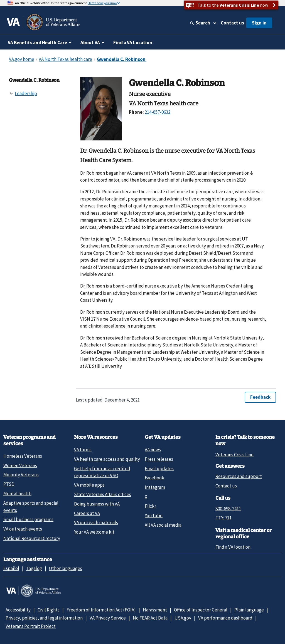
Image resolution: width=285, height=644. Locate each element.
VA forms (83, 450)
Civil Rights (49, 610)
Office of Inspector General (201, 610)
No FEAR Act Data (150, 618)
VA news (153, 450)
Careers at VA (87, 513)
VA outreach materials (96, 522)
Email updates (159, 469)
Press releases (159, 459)
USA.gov (183, 618)
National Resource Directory (32, 538)
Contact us (232, 23)
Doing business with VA (97, 504)
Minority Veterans (21, 475)
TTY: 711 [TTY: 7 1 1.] (223, 518)
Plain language (249, 610)
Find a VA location (233, 547)
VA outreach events (23, 529)
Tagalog (34, 568)
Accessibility (18, 610)
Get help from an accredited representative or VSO (102, 472)
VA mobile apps (89, 485)
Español (11, 568)
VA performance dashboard (225, 618)
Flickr (150, 506)
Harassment (155, 610)
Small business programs (28, 519)
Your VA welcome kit (94, 532)
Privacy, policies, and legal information (44, 618)
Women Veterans (20, 465)
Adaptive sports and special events (31, 506)
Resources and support (239, 476)
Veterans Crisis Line (234, 455)
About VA (90, 43)
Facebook (154, 478)
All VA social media (163, 525)
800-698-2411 (228, 509)
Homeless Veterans (23, 456)
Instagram (155, 487)
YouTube (154, 516)
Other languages (66, 568)
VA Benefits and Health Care (37, 43)
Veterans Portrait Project (31, 626)
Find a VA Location (133, 43)
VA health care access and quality (107, 459)
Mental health (17, 494)
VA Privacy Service (108, 618)
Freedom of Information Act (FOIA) (101, 610)
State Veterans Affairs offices (103, 494)
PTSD (9, 484)
